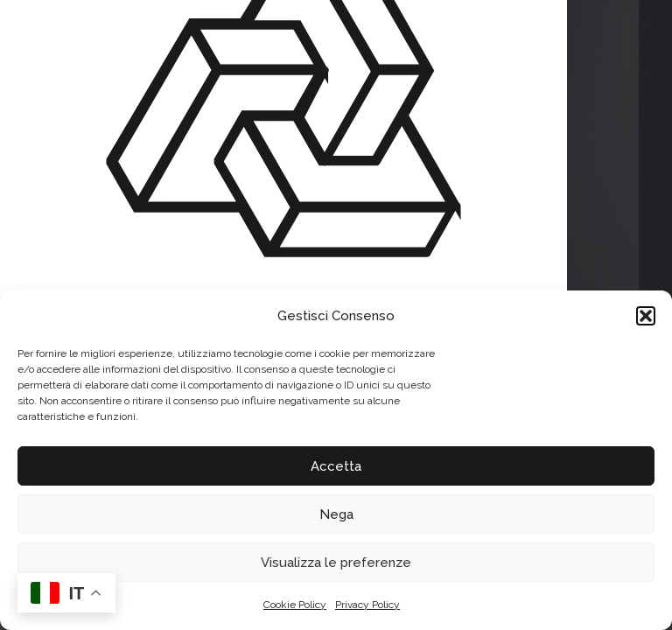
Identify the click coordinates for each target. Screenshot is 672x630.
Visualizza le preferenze (336, 563)
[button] (646, 316)
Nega (336, 514)
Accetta (336, 466)
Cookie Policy (295, 605)
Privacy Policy (367, 605)
